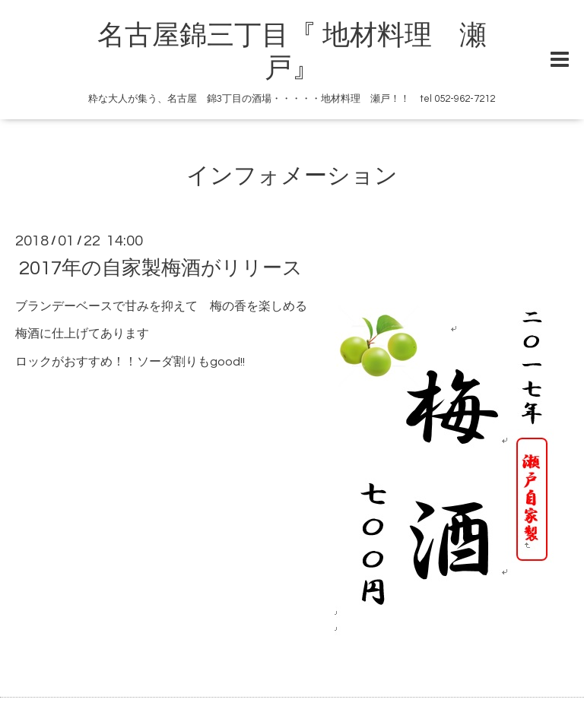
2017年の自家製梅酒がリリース (161, 267)
